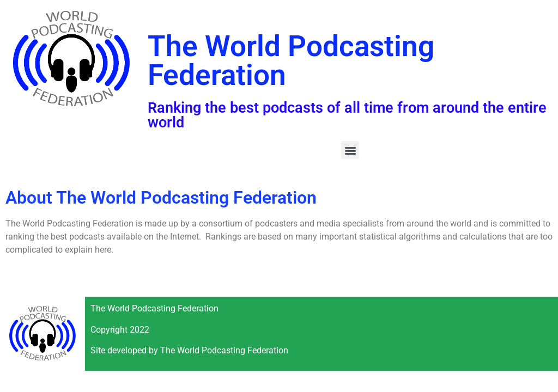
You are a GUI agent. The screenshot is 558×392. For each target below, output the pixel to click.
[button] (350, 150)
